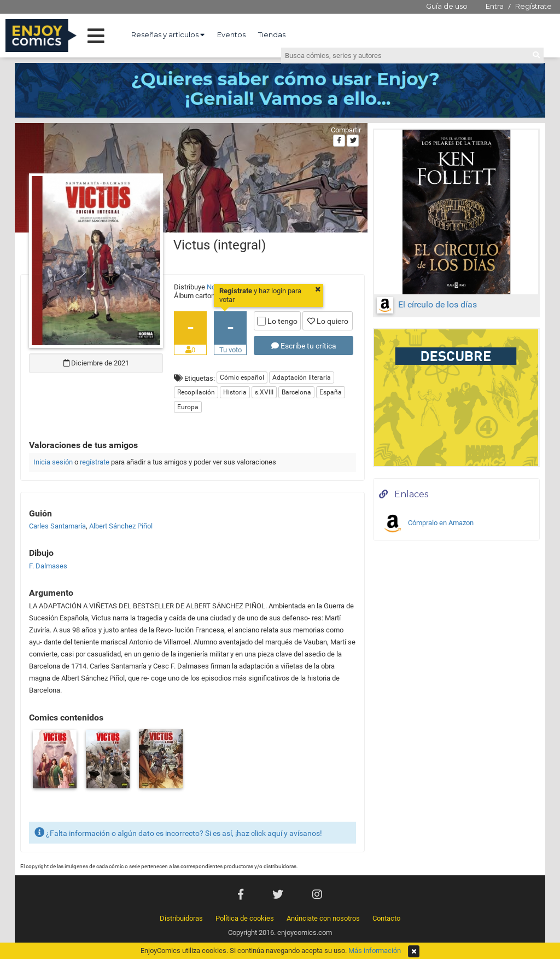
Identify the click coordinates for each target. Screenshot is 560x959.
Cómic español (242, 377)
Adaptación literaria (302, 377)
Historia (235, 392)
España (331, 392)
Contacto (386, 918)
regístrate (95, 462)
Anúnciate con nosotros (323, 918)
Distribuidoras (181, 918)
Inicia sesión (53, 462)
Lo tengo (277, 321)
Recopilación (196, 392)
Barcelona (296, 392)
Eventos (231, 34)
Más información (375, 951)
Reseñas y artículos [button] (168, 34)
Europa (188, 407)
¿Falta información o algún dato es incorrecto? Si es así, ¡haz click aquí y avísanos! (178, 832)
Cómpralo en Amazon (428, 524)
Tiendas (272, 34)
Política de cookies (245, 918)
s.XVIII (264, 392)
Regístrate (533, 6)
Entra (495, 6)
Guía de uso (447, 6)
